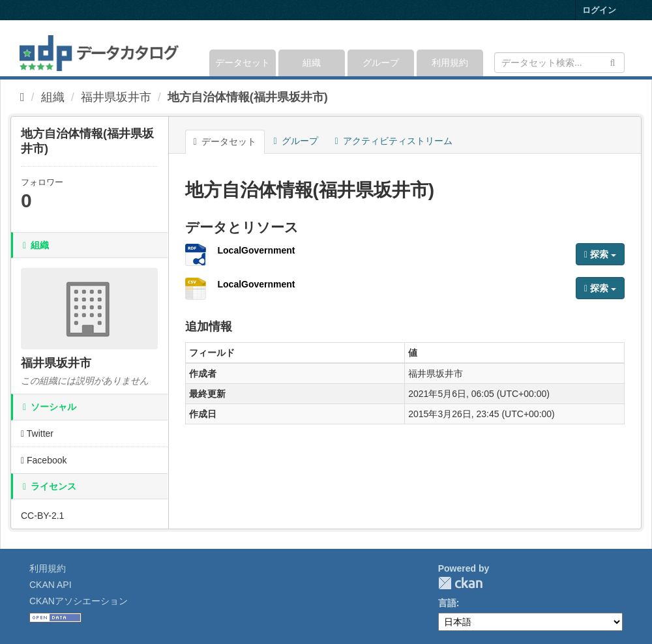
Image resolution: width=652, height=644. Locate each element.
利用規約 (450, 63)
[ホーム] (22, 97)
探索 (600, 254)
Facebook (44, 460)
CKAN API (51, 585)
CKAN (460, 583)
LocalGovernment (257, 250)
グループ (381, 63)
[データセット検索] (559, 63)
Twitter (37, 433)
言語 (447, 603)
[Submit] (613, 62)
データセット (243, 63)
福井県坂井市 (116, 97)
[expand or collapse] (624, 48)
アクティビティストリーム (394, 141)
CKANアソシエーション (79, 601)
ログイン (599, 10)
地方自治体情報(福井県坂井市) (248, 97)
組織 (312, 63)
